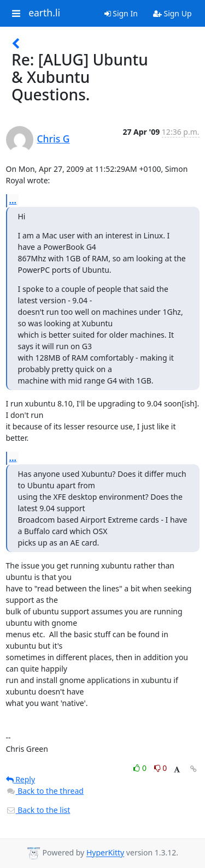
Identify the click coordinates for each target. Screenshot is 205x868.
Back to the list (38, 810)
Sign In (121, 13)
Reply (21, 779)
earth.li (44, 13)
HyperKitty (105, 853)
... (13, 200)
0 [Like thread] (141, 768)
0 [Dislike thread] (161, 768)
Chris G (54, 139)
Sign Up (172, 13)
